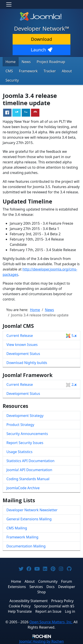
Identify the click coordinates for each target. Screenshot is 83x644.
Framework (28, 71)
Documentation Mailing (26, 546)
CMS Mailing (17, 528)
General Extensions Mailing (29, 519)
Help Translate (20, 611)
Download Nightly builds (27, 363)
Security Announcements (27, 434)
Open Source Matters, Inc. (51, 622)
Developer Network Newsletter (32, 510)
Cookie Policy (20, 606)
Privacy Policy (62, 601)
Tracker (50, 71)
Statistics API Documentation (30, 461)
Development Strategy (25, 416)
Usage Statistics (19, 452)
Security (12, 80)
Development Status (23, 354)
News (26, 62)
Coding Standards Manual (28, 479)
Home (11, 62)
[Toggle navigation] (9, 4)
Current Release (41, 336)
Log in (70, 611)
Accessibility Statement (29, 601)
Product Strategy (20, 425)
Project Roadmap (51, 62)
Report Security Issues (25, 443)
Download (41, 39)
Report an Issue (48, 611)
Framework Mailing (22, 537)
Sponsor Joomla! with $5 (54, 606)
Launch (41, 50)
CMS (9, 71)
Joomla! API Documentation (29, 470)
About (67, 71)
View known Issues (22, 345)
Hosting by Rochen (41, 641)
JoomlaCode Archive (23, 488)
